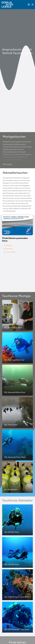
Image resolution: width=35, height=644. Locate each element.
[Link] (7, 5)
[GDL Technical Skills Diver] (17, 348)
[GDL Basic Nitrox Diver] (17, 315)
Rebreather (9, 249)
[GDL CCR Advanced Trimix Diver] (17, 617)
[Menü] (29, 5)
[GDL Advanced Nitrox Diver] (17, 380)
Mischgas (9, 245)
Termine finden (11, 252)
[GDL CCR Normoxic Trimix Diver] (17, 585)
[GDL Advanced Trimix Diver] (17, 445)
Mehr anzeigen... (8, 164)
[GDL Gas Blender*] (17, 477)
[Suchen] (33, 5)
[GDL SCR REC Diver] (17, 520)
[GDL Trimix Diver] (17, 413)
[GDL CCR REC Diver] (17, 552)
